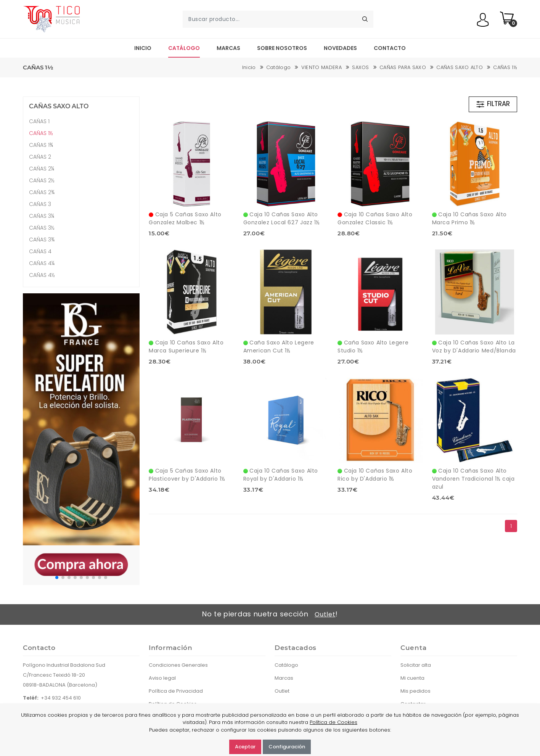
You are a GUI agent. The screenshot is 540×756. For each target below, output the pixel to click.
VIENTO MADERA (321, 67)
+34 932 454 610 (61, 698)
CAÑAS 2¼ (42, 169)
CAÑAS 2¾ (42, 192)
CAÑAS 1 (39, 121)
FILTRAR (493, 104)
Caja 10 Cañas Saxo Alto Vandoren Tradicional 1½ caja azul (473, 479)
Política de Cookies (333, 722)
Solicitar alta (416, 665)
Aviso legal (162, 678)
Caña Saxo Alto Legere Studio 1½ (373, 347)
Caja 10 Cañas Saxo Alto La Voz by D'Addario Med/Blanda (474, 347)
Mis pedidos (415, 691)
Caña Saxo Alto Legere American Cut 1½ (279, 347)
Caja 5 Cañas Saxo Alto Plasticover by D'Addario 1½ (187, 475)
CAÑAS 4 (40, 251)
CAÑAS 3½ (42, 228)
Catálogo (184, 48)
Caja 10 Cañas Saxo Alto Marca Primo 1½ (469, 218)
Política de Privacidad (176, 691)
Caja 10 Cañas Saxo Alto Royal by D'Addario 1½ (281, 475)
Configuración (287, 747)
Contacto (390, 48)
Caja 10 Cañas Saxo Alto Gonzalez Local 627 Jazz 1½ (282, 218)
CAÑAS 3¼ (42, 216)
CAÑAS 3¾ (42, 240)
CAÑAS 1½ (505, 67)
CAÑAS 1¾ (41, 145)
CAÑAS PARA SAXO (403, 67)
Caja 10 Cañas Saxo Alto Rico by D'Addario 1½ (375, 475)
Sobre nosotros (282, 48)
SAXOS (361, 67)
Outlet (325, 614)
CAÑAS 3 (40, 204)
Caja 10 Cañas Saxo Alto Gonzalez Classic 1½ (375, 218)
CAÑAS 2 (40, 157)
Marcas (228, 48)
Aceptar (245, 747)
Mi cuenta (412, 678)
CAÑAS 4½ (42, 275)
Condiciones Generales (178, 665)
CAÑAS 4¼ (42, 263)
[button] (57, 577)
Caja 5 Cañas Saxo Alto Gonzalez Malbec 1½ (185, 218)
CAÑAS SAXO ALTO (460, 67)
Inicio (143, 48)
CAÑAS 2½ (42, 180)
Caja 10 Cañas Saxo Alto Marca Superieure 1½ (186, 347)
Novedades (340, 48)
